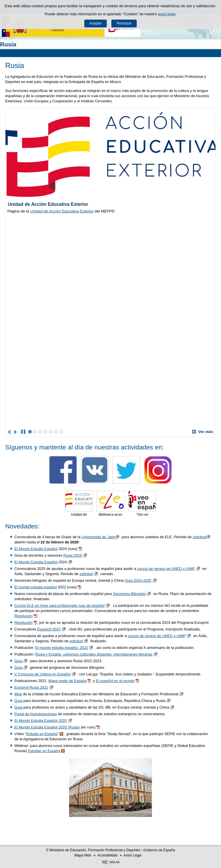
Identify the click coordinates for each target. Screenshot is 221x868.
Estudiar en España (44, 751)
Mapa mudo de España (67, 681)
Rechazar (124, 23)
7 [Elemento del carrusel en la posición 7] (61, 432)
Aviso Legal (132, 855)
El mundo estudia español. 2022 (62, 648)
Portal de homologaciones (36, 714)
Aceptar (96, 23)
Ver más (203, 432)
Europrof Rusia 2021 (31, 687)
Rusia (8, 44)
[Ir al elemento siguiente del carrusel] (16, 432)
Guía (18, 661)
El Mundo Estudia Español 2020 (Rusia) (47, 727)
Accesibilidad (107, 855)
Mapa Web (83, 855)
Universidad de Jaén (101, 537)
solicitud (202, 537)
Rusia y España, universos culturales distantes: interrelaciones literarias (94, 654)
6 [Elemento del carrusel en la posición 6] (56, 432)
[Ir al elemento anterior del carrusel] (10, 432)
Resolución (23, 616)
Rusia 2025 (73, 555)
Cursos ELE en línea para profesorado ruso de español (59, 606)
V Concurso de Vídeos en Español (43, 674)
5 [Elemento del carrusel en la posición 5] (51, 432)
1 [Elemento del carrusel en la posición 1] (30, 432)
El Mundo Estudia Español (36, 549)
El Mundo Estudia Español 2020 (41, 721)
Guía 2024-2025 (138, 580)
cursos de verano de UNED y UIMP (166, 569)
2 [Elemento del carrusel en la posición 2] (35, 432)
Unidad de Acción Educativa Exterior (62, 211)
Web (18, 694)
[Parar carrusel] (23, 432)
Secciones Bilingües (129, 594)
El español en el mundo (115, 681)
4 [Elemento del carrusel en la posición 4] (46, 432)
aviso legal (167, 14)
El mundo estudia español (36, 587)
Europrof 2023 (49, 629)
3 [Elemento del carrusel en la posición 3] (40, 432)
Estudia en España (42, 734)
